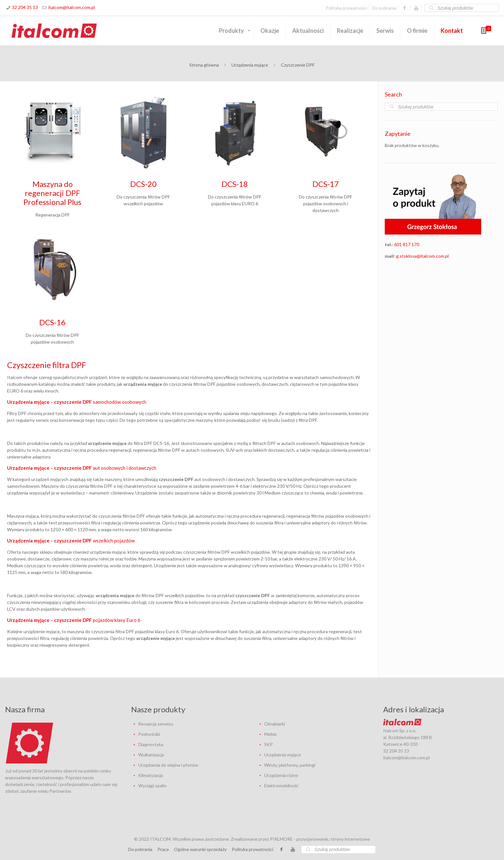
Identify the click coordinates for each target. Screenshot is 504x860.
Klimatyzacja (151, 775)
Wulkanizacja (151, 755)
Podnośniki (149, 734)
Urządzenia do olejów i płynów (168, 765)
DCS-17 (326, 184)
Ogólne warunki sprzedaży (200, 849)
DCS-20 (143, 184)
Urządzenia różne (281, 775)
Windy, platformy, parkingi (290, 765)
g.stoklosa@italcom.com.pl (422, 256)
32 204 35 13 (25, 7)
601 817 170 (407, 244)
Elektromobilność (281, 786)
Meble (270, 734)
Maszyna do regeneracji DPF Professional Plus (52, 193)
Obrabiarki (275, 724)
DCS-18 (235, 184)
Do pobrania (384, 8)
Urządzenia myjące (250, 65)
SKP (269, 744)
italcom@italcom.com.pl (72, 7)
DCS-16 (52, 322)
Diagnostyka (151, 744)
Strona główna (204, 65)
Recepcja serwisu (156, 724)
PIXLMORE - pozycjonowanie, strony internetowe (320, 839)
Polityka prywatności (346, 8)
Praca (163, 849)
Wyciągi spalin (152, 786)
